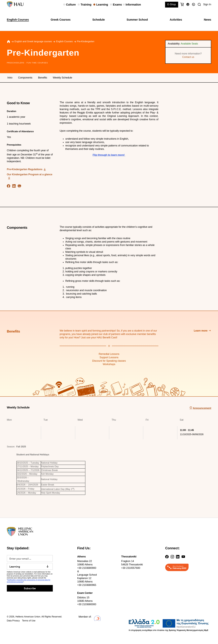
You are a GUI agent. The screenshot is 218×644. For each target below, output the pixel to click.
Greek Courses (61, 20)
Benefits (43, 78)
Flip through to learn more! (109, 155)
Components (25, 78)
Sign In (207, 4)
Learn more (201, 331)
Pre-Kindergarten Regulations (25, 169)
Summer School (137, 20)
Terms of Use (29, 621)
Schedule (99, 20)
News (208, 20)
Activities (176, 20)
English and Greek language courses (33, 41)
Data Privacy (13, 621)
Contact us (188, 57)
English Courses (18, 20)
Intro (10, 78)
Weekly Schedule (62, 78)
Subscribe (30, 588)
